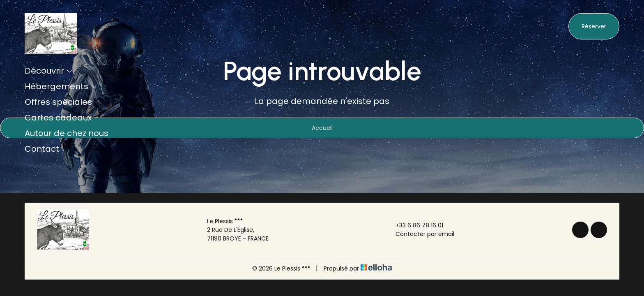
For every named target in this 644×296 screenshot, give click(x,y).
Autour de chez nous (67, 133)
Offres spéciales (58, 102)
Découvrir (49, 71)
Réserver (594, 26)
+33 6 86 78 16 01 (415, 225)
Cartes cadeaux (58, 118)
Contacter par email (420, 234)
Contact (42, 149)
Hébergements (61, 86)
